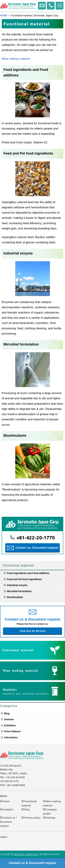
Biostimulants (15, 435)
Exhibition (10, 725)
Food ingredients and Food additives (28, 573)
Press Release (12, 731)
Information (11, 737)
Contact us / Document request (8, 822)
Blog (7, 713)
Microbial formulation (21, 344)
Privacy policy (32, 818)
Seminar (9, 719)
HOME (4, 15)
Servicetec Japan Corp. (26, 854)
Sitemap (50, 818)
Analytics (8, 810)
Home (6, 802)
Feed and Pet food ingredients (28, 153)
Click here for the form (32, 631)
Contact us (42, 6)
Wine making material (16, 59)
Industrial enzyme (18, 253)
